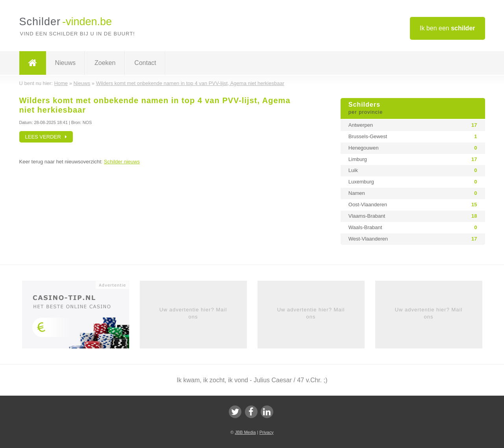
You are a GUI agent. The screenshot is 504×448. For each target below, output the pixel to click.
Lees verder (46, 137)
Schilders (413, 109)
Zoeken (105, 63)
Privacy (267, 432)
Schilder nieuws (122, 162)
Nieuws (65, 63)
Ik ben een (447, 28)
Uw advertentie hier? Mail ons (193, 313)
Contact (145, 63)
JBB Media (245, 432)
